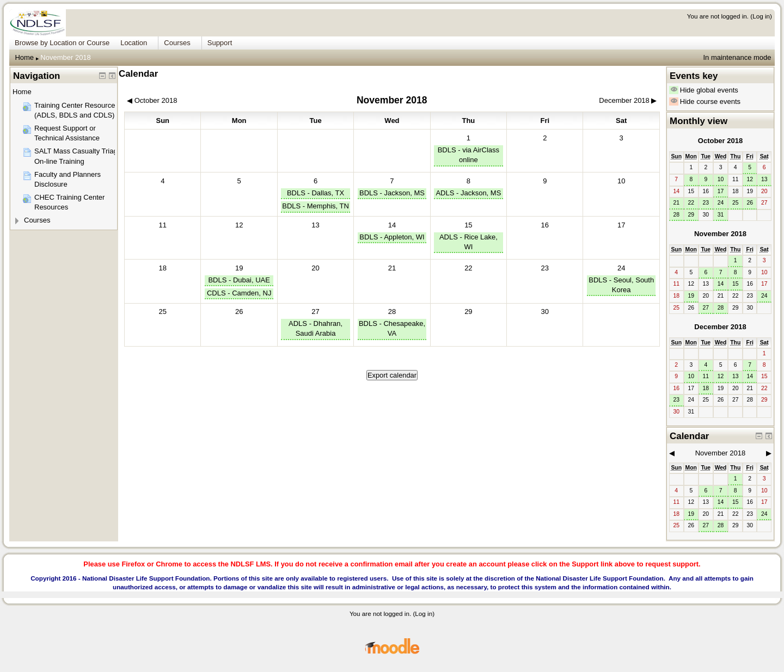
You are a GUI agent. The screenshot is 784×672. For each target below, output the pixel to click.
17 (721, 191)
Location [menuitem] (134, 43)
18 (706, 388)
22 (691, 203)
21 (676, 203)
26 (750, 203)
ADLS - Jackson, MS (468, 193)
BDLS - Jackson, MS (392, 193)
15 (468, 225)
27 (315, 312)
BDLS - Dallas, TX (316, 193)
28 (392, 312)
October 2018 (720, 141)
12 (750, 179)
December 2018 (720, 327)
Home (24, 57)
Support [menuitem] (220, 43)
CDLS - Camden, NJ (239, 293)
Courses (37, 220)
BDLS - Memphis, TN (316, 206)
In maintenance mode (737, 57)
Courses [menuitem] (177, 43)
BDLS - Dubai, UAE (239, 280)
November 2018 (66, 57)
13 (764, 179)
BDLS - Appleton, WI (392, 237)
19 (239, 268)
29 (691, 215)
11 (706, 376)
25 (736, 203)
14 (392, 225)
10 (721, 179)
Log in (761, 16)
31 (721, 215)
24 (621, 268)
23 (706, 203)
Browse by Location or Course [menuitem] (62, 43)
